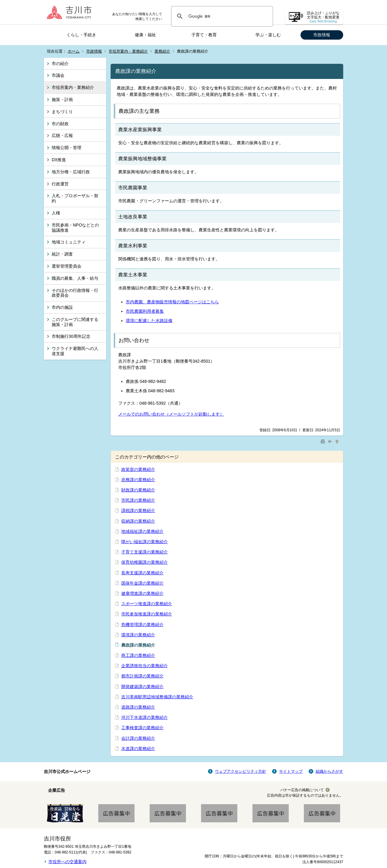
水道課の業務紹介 (138, 749)
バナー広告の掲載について (302, 790)
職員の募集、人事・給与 (75, 278)
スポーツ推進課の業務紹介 (147, 604)
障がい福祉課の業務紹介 (145, 542)
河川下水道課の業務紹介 (145, 717)
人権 (56, 213)
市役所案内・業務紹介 (128, 51)
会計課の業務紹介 (138, 738)
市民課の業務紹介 (138, 500)
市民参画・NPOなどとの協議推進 (75, 228)
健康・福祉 (145, 35)
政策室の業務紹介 (138, 469)
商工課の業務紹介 (138, 655)
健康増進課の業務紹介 (142, 593)
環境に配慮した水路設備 (149, 321)
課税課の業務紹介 (138, 511)
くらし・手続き (81, 35)
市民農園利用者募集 (145, 311)
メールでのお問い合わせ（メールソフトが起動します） (171, 414)
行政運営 (60, 184)
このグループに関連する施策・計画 (75, 322)
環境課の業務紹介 (138, 635)
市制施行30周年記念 (71, 336)
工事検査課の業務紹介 (142, 728)
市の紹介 (60, 64)
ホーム (74, 51)
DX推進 (59, 160)
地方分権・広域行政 (71, 172)
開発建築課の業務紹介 (142, 687)
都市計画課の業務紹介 (142, 676)
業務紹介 (162, 51)
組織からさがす (329, 771)
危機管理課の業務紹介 (142, 625)
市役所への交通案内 (67, 862)
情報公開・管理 (67, 148)
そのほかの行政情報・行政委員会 (75, 293)
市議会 (58, 75)
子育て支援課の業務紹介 (145, 552)
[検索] (221, 16)
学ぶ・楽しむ (268, 35)
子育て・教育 (204, 35)
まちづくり (62, 112)
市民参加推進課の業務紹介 (147, 614)
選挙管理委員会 (67, 266)
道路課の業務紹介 (138, 707)
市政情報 (322, 35)
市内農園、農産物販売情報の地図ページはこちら (172, 302)
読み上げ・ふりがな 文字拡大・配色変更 (323, 17)
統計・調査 (62, 254)
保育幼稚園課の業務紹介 (145, 562)
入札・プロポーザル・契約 (75, 198)
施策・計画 (62, 100)
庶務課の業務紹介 (138, 480)
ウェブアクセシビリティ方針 (241, 771)
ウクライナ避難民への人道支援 (75, 351)
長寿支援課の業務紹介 (142, 573)
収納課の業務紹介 (138, 521)
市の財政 (60, 124)
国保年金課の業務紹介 (142, 583)
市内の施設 (62, 307)
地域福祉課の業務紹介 (142, 531)
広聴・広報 (62, 135)
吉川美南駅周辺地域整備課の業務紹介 (157, 697)
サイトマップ (291, 771)
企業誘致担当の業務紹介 (145, 666)
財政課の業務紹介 (138, 490)
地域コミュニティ (69, 242)
